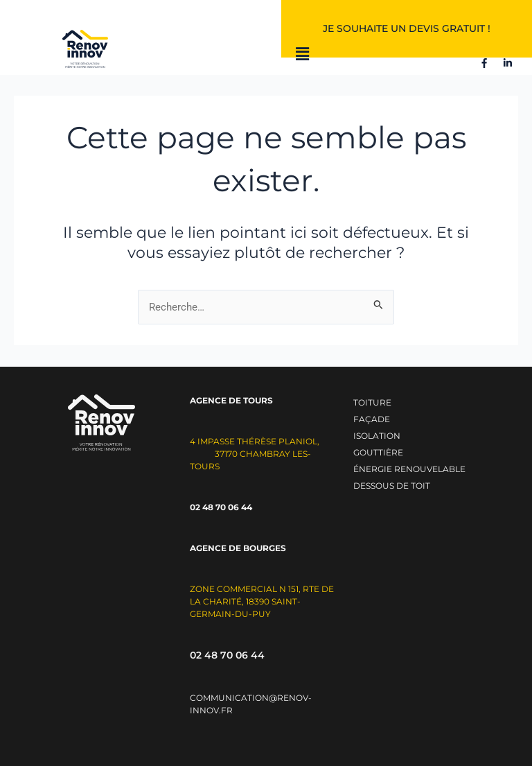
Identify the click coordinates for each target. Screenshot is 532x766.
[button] (303, 55)
